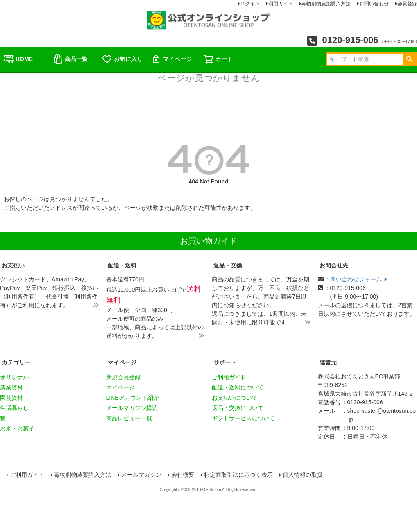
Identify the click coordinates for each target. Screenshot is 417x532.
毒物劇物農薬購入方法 (83, 475)
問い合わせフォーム (358, 279)
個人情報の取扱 (303, 475)
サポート (225, 362)
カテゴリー (16, 362)
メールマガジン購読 (132, 408)
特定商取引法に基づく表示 (239, 475)
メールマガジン (142, 475)
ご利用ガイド (229, 377)
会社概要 (183, 475)
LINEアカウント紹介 (133, 398)
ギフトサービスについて (243, 418)
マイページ (171, 59)
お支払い (13, 265)
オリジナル (14, 377)
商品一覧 (70, 59)
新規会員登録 (123, 377)
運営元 (328, 362)
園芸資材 (11, 398)
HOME (18, 59)
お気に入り (122, 59)
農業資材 (11, 387)
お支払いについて (235, 398)
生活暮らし (14, 408)
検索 (409, 59)
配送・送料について (238, 387)
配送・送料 (122, 265)
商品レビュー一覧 (129, 418)
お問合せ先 (334, 265)
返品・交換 (228, 265)
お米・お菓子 (17, 428)
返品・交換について (238, 408)
